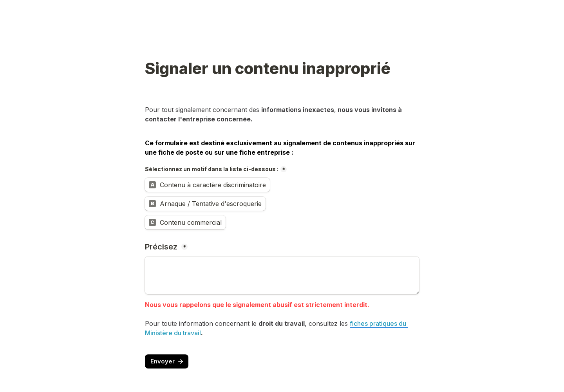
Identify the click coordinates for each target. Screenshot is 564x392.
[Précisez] (282, 275)
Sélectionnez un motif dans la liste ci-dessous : (212, 169)
